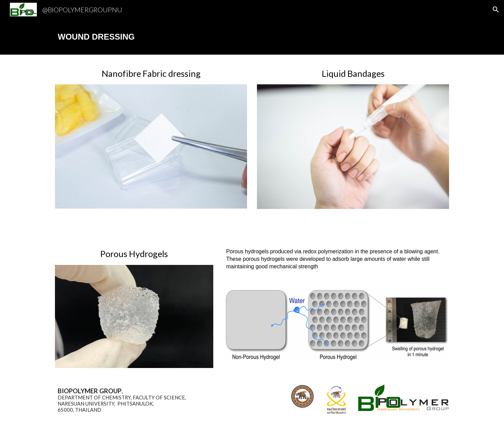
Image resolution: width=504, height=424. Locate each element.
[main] (252, 37)
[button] (496, 10)
